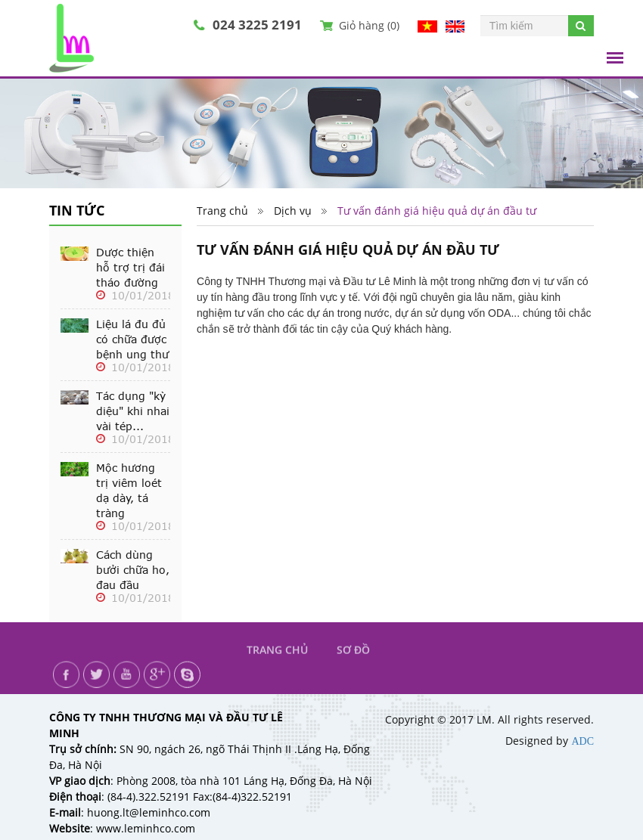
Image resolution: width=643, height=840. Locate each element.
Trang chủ (222, 212)
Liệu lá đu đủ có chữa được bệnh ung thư (132, 339)
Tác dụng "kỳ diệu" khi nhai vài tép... (133, 411)
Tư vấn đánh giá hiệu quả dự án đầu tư (437, 212)
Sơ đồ (353, 658)
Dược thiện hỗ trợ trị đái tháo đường (130, 268)
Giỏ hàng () (369, 25)
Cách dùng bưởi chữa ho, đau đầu (133, 570)
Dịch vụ (293, 212)
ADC (582, 741)
